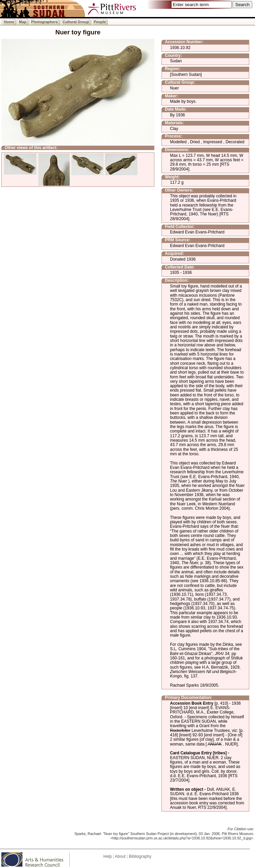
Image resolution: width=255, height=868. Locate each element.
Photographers (45, 22)
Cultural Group (76, 22)
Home (9, 22)
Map (23, 22)
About (120, 856)
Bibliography (140, 856)
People (100, 22)
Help (108, 856)
